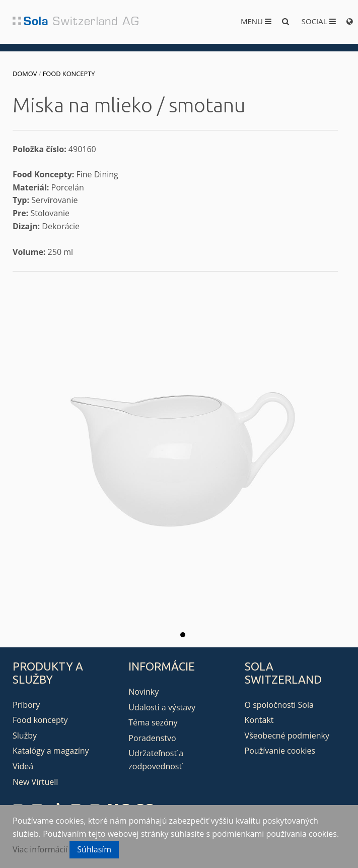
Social (319, 21)
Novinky (144, 692)
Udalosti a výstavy (162, 707)
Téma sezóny (153, 722)
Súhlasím (94, 849)
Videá (23, 766)
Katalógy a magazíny (51, 751)
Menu (256, 21)
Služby (25, 736)
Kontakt (259, 720)
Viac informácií (40, 849)
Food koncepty (69, 74)
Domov (25, 74)
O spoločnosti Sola (279, 705)
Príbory (26, 705)
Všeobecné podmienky (287, 736)
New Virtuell (35, 782)
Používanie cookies (280, 751)
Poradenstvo (152, 738)
